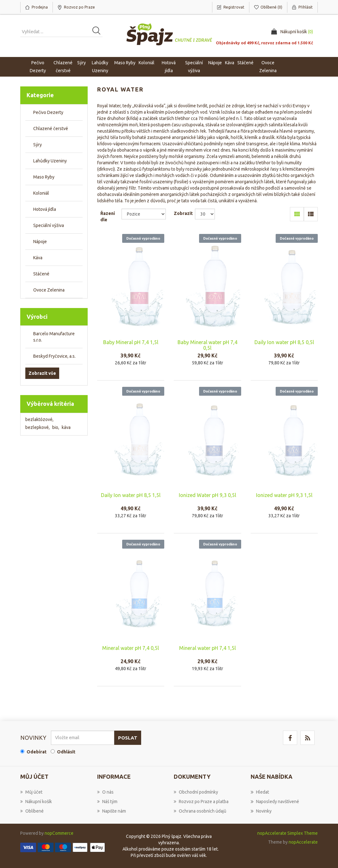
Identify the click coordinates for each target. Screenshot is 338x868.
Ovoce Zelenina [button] (268, 67)
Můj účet (31, 792)
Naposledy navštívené (275, 802)
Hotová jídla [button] (169, 67)
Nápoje (40, 242)
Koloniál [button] (147, 63)
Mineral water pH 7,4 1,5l (207, 648)
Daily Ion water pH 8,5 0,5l (284, 342)
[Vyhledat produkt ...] (61, 32)
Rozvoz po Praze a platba (201, 802)
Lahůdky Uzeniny (50, 161)
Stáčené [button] (245, 63)
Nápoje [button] (215, 63)
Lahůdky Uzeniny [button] (100, 67)
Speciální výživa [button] (194, 67)
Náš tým (107, 802)
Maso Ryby (44, 177)
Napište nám (112, 811)
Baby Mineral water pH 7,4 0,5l (207, 345)
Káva (230, 63)
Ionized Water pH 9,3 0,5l (207, 495)
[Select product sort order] (144, 214)
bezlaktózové (39, 419)
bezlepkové (38, 427)
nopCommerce (59, 833)
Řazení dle (108, 217)
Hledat (260, 792)
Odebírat (37, 752)
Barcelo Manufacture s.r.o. (54, 337)
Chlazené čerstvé (51, 129)
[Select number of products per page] (205, 214)
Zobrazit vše (42, 373)
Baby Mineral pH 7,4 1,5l (131, 342)
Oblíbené (32, 811)
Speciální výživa (49, 225)
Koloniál (41, 193)
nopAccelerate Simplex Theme (288, 833)
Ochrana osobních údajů (200, 811)
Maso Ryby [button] (125, 63)
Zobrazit (183, 213)
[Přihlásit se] (83, 738)
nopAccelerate (303, 842)
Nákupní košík (36, 802)
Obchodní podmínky (196, 792)
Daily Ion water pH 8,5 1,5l (131, 495)
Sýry (38, 145)
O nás (105, 792)
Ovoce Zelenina (49, 290)
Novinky (261, 811)
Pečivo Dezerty (48, 112)
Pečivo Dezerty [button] (38, 67)
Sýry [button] (81, 63)
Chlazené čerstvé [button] (63, 67)
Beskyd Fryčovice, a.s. (54, 356)
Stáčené (41, 274)
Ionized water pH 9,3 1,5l (284, 495)
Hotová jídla (45, 209)
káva (66, 427)
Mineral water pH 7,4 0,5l (131, 648)
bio (56, 427)
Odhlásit (66, 752)
